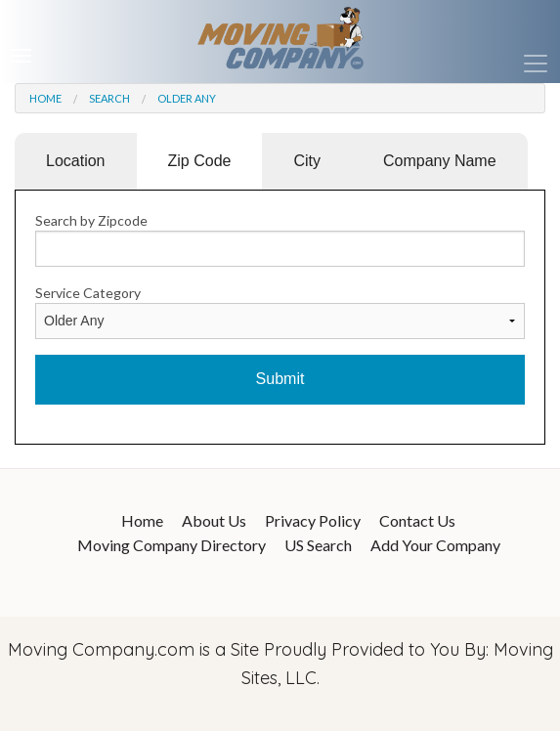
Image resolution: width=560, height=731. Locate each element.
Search (109, 98)
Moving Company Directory (172, 545)
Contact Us (417, 520)
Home (45, 98)
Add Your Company (435, 545)
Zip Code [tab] (200, 161)
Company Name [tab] (440, 161)
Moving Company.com (101, 649)
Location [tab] (76, 161)
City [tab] (307, 161)
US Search (318, 545)
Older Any (187, 98)
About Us (214, 520)
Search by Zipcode (91, 220)
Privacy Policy (313, 520)
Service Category (88, 293)
